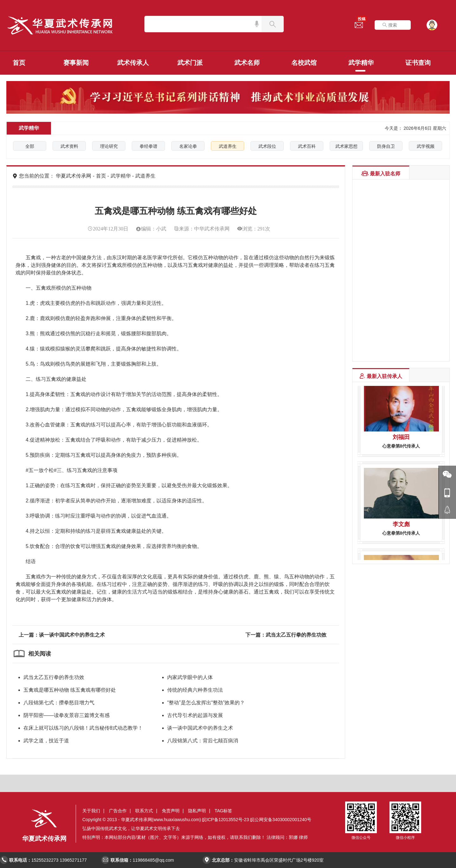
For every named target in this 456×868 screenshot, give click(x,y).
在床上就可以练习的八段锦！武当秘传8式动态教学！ (83, 728)
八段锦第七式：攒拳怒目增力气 (59, 703)
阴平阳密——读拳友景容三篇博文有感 (66, 715)
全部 (30, 146)
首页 (19, 63)
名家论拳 (188, 146)
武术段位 (267, 146)
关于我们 (91, 811)
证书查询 (418, 63)
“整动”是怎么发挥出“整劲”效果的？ (206, 703)
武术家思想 (346, 146)
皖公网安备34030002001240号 (281, 820)
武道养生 (228, 146)
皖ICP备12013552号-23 (225, 820)
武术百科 (307, 146)
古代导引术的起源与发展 (195, 715)
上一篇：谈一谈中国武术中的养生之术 (62, 635)
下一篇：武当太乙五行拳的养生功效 (286, 635)
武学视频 (426, 146)
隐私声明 (197, 811)
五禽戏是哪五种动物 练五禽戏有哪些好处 (70, 690)
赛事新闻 (76, 63)
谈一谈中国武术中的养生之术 (200, 728)
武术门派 (190, 63)
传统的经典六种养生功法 (195, 690)
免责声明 (171, 811)
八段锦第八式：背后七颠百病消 (203, 741)
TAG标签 (224, 811)
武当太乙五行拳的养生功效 (54, 677)
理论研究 (109, 146)
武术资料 (69, 146)
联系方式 (144, 811)
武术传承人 (133, 63)
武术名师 (247, 63)
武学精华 (361, 63)
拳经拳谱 (149, 146)
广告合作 (118, 811)
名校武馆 (304, 63)
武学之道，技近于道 (46, 741)
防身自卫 (386, 146)
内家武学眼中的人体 (190, 677)
